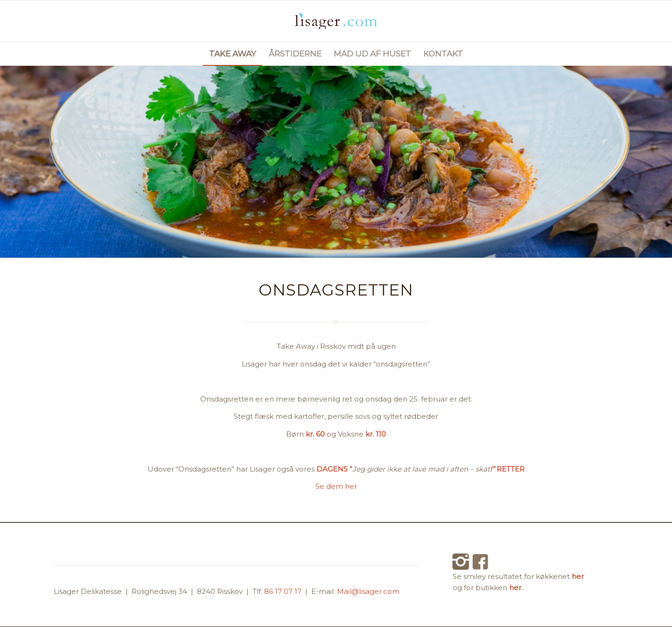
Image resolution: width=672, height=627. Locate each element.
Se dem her (336, 486)
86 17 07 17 (284, 591)
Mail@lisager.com (368, 591)
